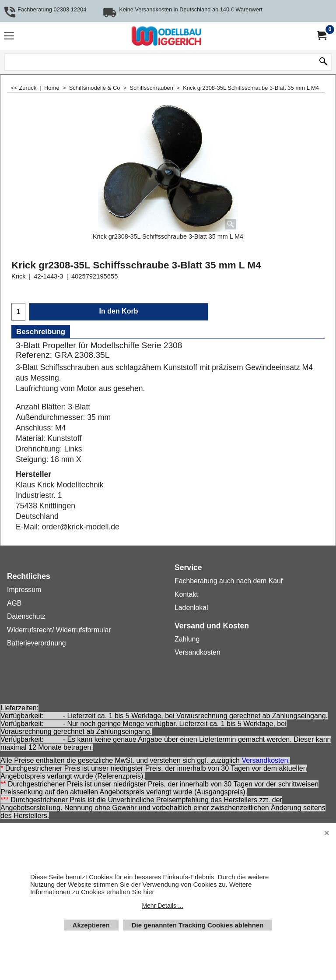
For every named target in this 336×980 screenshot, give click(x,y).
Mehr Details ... (162, 906)
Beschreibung (41, 332)
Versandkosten (265, 760)
